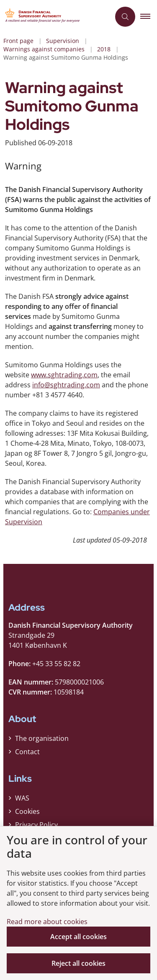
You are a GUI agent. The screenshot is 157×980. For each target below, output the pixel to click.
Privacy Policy (36, 825)
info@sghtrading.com (66, 385)
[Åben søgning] (125, 17)
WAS (22, 798)
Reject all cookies (78, 963)
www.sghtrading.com (64, 375)
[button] (149, 17)
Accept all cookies (78, 937)
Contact (27, 752)
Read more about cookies (47, 922)
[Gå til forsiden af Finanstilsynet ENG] (55, 17)
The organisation (42, 738)
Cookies (27, 811)
